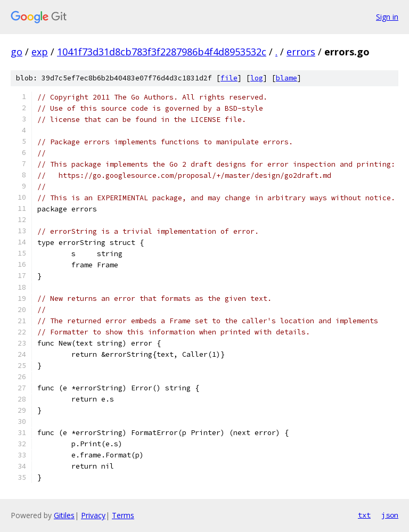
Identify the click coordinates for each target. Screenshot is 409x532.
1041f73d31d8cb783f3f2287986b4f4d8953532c (162, 52)
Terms (123, 515)
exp (40, 52)
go (17, 52)
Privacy (93, 515)
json (390, 515)
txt (364, 515)
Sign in (387, 17)
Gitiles (64, 515)
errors (301, 52)
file (229, 78)
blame (287, 78)
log (257, 78)
